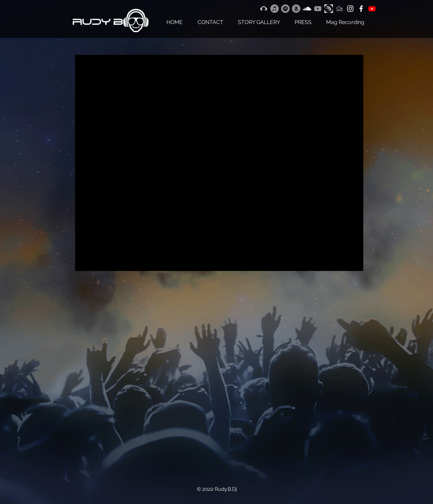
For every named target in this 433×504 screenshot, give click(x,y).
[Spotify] (285, 9)
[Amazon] (296, 9)
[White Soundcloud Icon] (307, 9)
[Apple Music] (275, 9)
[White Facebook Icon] (361, 9)
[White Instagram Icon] (350, 9)
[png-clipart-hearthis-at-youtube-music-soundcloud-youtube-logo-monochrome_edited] (329, 9)
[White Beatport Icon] (264, 9)
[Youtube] (318, 9)
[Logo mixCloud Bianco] (339, 9)
